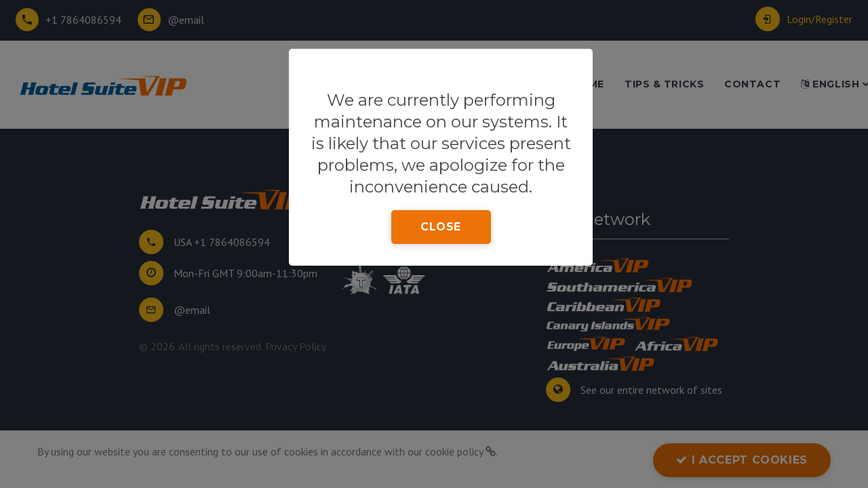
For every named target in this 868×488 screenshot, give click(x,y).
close (441, 227)
